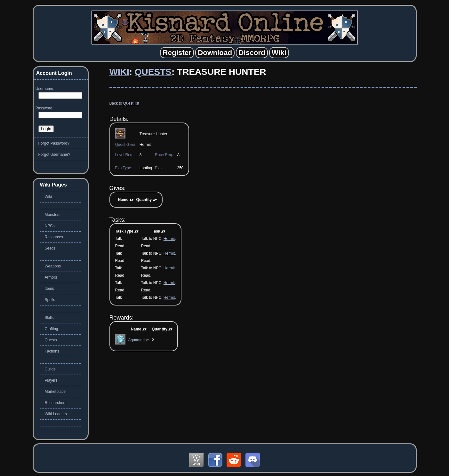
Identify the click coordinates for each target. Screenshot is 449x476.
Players (51, 380)
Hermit (169, 239)
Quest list (131, 103)
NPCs (50, 226)
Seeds (50, 248)
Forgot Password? (54, 143)
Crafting (52, 329)
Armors (51, 277)
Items (49, 289)
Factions (52, 351)
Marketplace (55, 392)
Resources (54, 237)
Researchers (56, 403)
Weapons (53, 266)
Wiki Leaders (56, 414)
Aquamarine (139, 340)
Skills (49, 318)
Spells (50, 300)
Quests (153, 72)
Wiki (119, 72)
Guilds (50, 369)
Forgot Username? (54, 155)
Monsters (53, 215)
